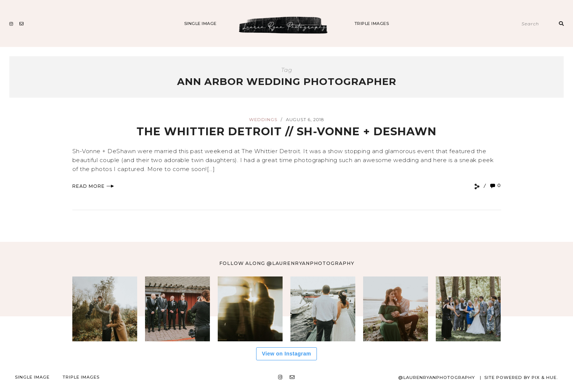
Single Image (200, 23)
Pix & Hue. (545, 377)
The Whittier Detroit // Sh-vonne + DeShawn (286, 131)
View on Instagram (287, 354)
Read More (93, 186)
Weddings (263, 120)
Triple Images (372, 23)
